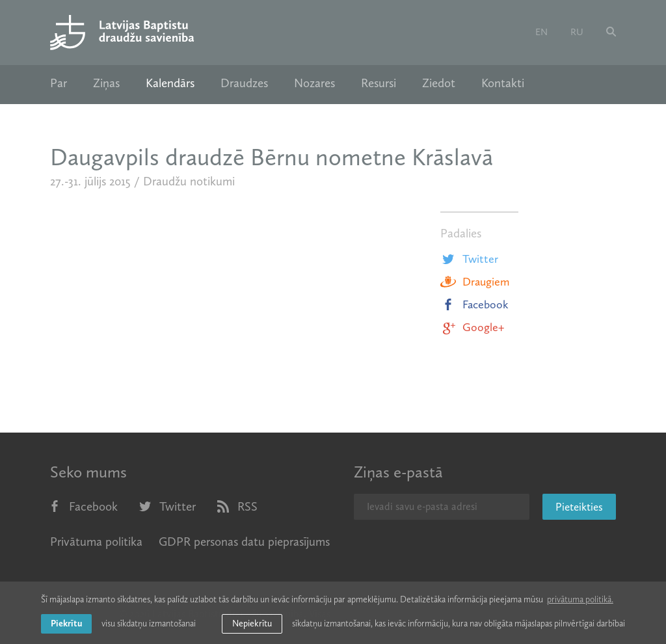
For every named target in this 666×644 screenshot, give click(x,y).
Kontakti (503, 83)
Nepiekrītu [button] (252, 624)
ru (577, 32)
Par (59, 83)
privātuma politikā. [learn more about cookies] (580, 599)
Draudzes (244, 83)
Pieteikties (579, 507)
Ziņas (106, 83)
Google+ (472, 327)
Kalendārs (170, 83)
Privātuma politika (96, 542)
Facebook (474, 304)
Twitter (469, 259)
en (541, 32)
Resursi (379, 83)
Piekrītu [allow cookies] (66, 624)
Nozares (314, 83)
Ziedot (439, 83)
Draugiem (475, 282)
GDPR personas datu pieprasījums (244, 542)
